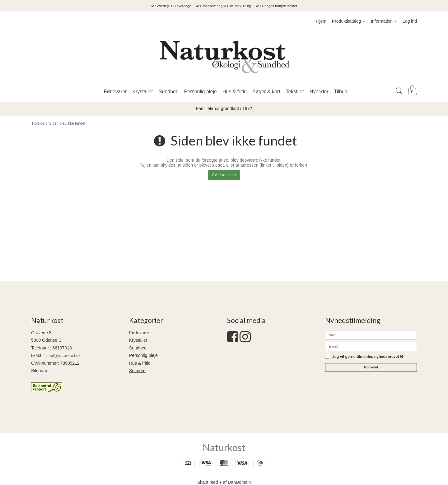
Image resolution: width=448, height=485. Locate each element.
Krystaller (138, 340)
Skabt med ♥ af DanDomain (224, 482)
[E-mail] (371, 346)
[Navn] (371, 335)
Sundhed (138, 348)
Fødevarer (139, 333)
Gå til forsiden (224, 175)
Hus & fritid (140, 363)
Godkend (371, 367)
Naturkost (224, 447)
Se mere (137, 371)
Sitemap (39, 371)
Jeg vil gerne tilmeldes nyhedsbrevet (368, 357)
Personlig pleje (143, 355)
